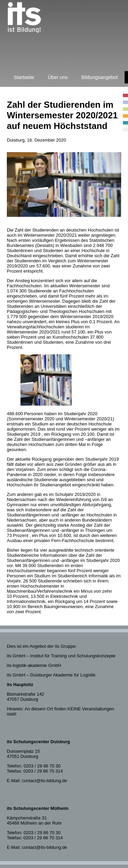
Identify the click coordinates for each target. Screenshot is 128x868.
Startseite (24, 77)
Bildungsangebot (99, 77)
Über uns (58, 77)
